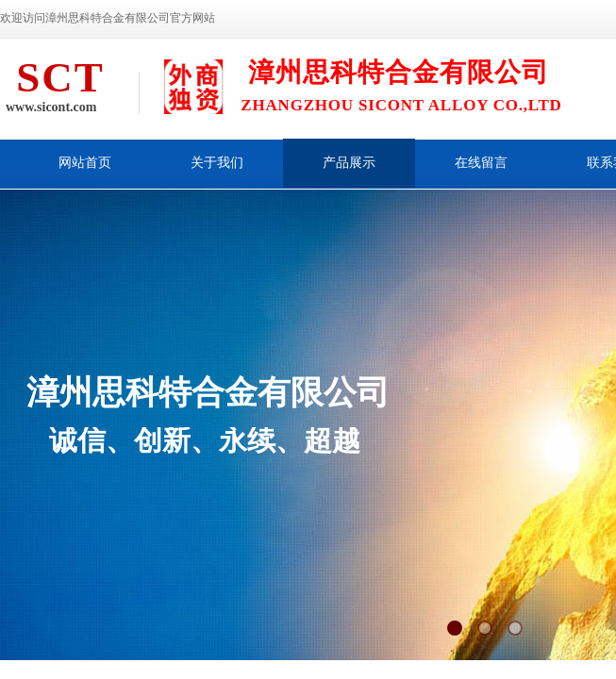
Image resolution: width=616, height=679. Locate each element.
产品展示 (349, 163)
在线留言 (481, 163)
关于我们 (217, 163)
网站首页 (85, 163)
